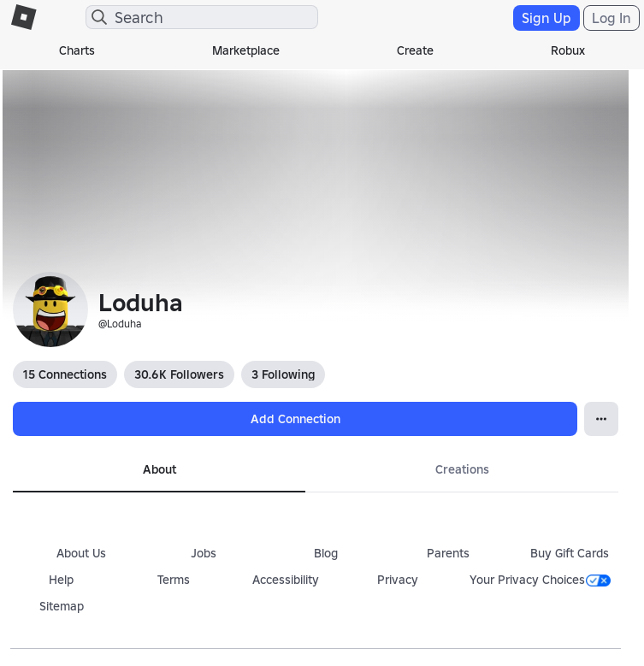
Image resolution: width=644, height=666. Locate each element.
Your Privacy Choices (540, 580)
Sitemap (62, 606)
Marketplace (246, 50)
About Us (81, 553)
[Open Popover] (601, 419)
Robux (568, 50)
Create (415, 50)
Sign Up (547, 18)
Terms (174, 580)
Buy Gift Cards (570, 553)
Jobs (204, 553)
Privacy (398, 580)
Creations (462, 469)
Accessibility (286, 580)
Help (61, 580)
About (160, 469)
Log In (612, 18)
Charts (77, 50)
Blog (326, 553)
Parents (448, 553)
